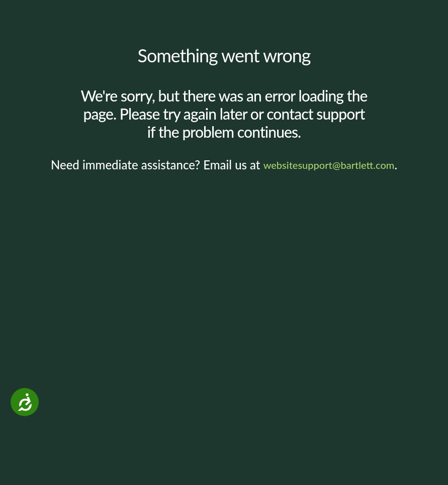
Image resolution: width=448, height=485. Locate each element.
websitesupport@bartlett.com (329, 165)
